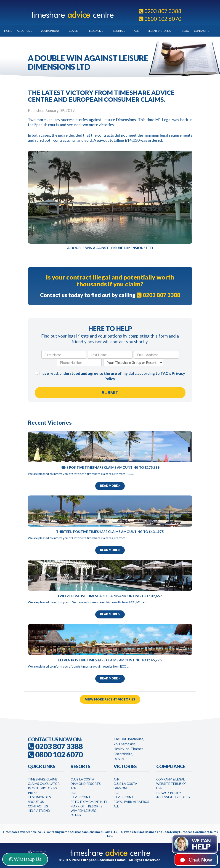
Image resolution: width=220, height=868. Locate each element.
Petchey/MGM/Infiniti (89, 800)
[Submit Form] (110, 393)
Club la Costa (125, 782)
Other (76, 814)
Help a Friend (39, 809)
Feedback (96, 31)
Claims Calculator (44, 782)
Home (8, 31)
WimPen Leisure (84, 809)
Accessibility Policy (173, 796)
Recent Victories (159, 31)
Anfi (74, 787)
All (116, 805)
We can (201, 844)
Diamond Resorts (86, 782)
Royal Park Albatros (131, 800)
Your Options (50, 31)
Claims (75, 31)
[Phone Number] (79, 362)
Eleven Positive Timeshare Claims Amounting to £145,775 (110, 659)
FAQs (137, 31)
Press (33, 791)
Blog (185, 31)
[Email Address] (156, 355)
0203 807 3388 (160, 11)
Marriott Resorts (86, 805)
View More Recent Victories (110, 698)
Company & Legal (171, 778)
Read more (110, 486)
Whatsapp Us (25, 859)
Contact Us (38, 805)
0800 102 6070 (160, 19)
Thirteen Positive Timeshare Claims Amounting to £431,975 (110, 531)
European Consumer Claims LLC (95, 831)
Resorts (119, 31)
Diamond (121, 787)
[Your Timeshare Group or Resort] (133, 362)
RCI (73, 791)
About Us (25, 31)
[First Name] (64, 355)
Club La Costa (82, 778)
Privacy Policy (169, 791)
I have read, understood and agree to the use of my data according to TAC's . (110, 376)
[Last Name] (110, 355)
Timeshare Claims (43, 778)
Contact (202, 31)
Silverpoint (81, 796)
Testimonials (39, 796)
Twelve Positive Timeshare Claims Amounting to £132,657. (110, 595)
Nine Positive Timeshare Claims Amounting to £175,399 (110, 467)
